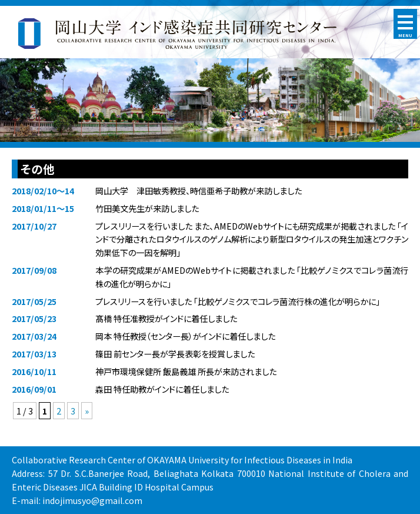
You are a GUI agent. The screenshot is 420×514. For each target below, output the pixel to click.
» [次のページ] (87, 411)
